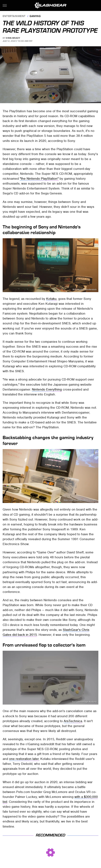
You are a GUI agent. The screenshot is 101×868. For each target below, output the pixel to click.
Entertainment (14, 16)
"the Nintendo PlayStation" (39, 179)
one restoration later (24, 759)
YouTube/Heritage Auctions (84, 702)
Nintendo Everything (47, 389)
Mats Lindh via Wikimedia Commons (80, 500)
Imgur (97, 100)
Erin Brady (13, 38)
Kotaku (51, 299)
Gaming (35, 16)
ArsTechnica (73, 721)
